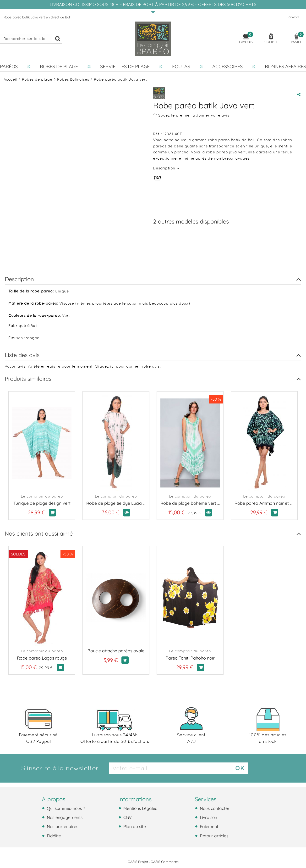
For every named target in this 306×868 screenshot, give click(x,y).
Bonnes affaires (285, 66)
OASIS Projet (138, 862)
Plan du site (134, 826)
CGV (127, 817)
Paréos (9, 66)
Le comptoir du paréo (42, 496)
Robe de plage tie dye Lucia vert (116, 503)
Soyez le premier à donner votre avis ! (192, 115)
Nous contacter (214, 808)
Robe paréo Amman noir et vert (264, 503)
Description (165, 168)
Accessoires (227, 66)
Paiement (208, 826)
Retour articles (213, 836)
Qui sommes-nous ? (65, 808)
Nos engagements (64, 817)
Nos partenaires (62, 826)
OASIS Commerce (165, 862)
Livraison (208, 817)
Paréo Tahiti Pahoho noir (190, 658)
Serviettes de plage (125, 66)
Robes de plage (59, 66)
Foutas (181, 66)
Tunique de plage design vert (42, 503)
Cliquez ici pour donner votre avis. (128, 366)
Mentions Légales (140, 808)
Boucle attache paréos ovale (116, 651)
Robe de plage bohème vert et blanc (190, 503)
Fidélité (53, 836)
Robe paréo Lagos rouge (42, 658)
